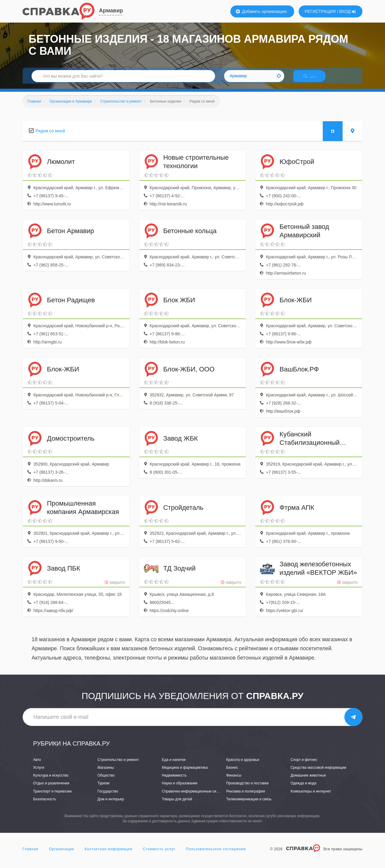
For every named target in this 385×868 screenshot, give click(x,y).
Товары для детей (177, 804)
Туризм (103, 789)
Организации (62, 854)
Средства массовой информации (318, 773)
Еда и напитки (174, 765)
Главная (31, 854)
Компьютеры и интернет (311, 796)
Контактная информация (108, 854)
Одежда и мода (303, 789)
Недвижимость (174, 781)
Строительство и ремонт (118, 765)
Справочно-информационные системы (194, 796)
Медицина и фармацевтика (185, 773)
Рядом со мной (50, 136)
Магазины (106, 773)
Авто (37, 765)
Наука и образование (180, 789)
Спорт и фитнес (304, 765)
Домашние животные (308, 781)
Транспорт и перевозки (52, 796)
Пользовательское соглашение (216, 854)
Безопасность (45, 804)
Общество (106, 781)
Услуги (39, 773)
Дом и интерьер (111, 804)
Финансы (234, 781)
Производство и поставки (247, 789)
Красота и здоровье (243, 765)
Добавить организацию (261, 11)
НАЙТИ (314, 80)
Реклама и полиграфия (246, 796)
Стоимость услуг (159, 854)
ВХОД (348, 11)
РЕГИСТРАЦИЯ (320, 11)
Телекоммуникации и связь (249, 804)
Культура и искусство (51, 781)
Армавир (111, 11)
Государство (108, 796)
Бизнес (232, 773)
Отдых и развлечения (51, 789)
